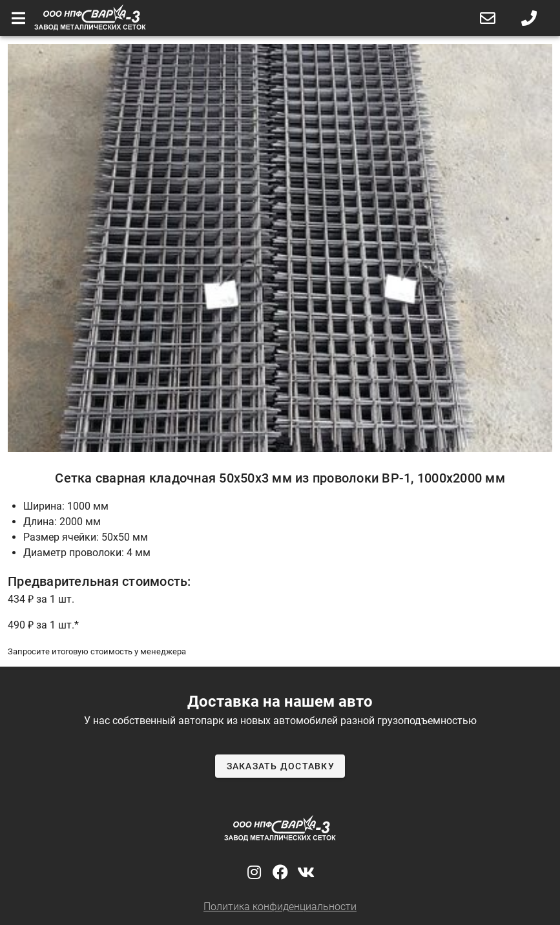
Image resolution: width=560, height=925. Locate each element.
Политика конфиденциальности (280, 907)
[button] (488, 18)
